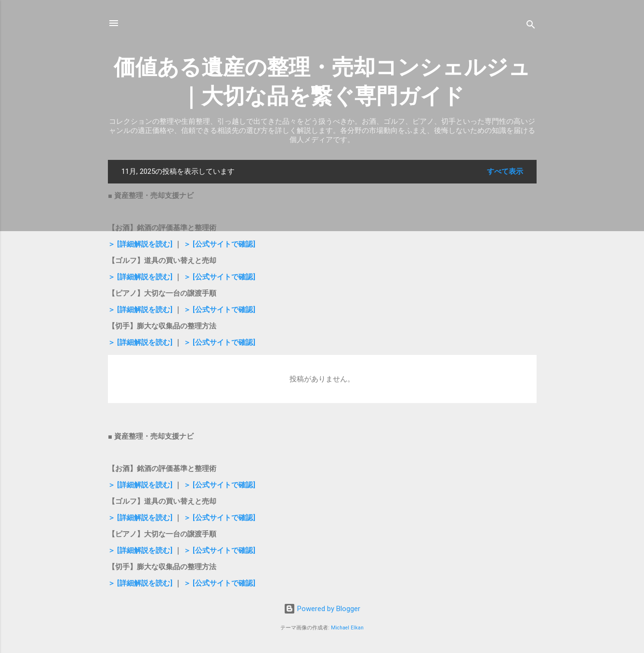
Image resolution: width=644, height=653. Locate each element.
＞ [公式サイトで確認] (219, 244)
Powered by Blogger (322, 609)
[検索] (531, 26)
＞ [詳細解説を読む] (141, 244)
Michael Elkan (347, 628)
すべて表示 (505, 171)
